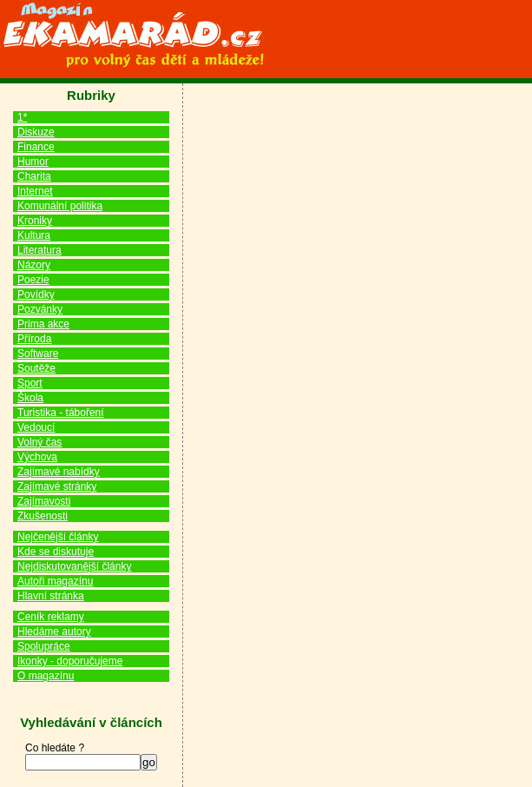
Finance (36, 147)
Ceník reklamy (51, 617)
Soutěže (36, 368)
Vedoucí (36, 427)
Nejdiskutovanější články (74, 566)
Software (38, 354)
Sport (30, 383)
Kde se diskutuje (56, 552)
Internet (35, 191)
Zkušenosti (43, 516)
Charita (34, 176)
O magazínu (46, 676)
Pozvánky (40, 309)
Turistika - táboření (61, 413)
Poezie (33, 280)
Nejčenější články (58, 537)
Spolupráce (44, 646)
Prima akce (43, 324)
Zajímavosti (44, 501)
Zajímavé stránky (57, 486)
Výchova (37, 457)
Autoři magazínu (55, 581)
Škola (30, 398)
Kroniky (35, 221)
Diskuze (36, 132)
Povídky (36, 294)
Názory (34, 265)
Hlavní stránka (51, 596)
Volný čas (39, 442)
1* (22, 117)
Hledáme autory (54, 632)
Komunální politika (60, 206)
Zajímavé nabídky (59, 472)
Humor (33, 162)
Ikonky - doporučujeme (70, 661)
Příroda (34, 339)
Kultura (34, 235)
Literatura (39, 250)
